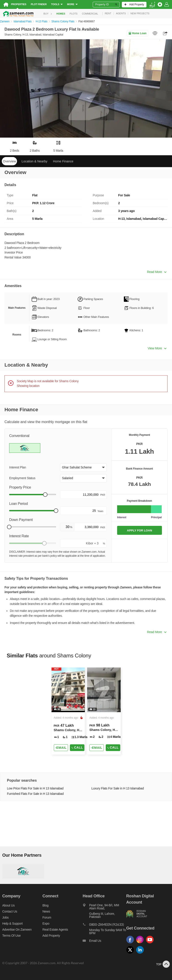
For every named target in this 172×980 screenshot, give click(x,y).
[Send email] (61, 748)
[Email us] (104, 942)
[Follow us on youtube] (151, 943)
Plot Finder (39, 4)
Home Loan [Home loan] (137, 33)
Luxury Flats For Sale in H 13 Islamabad (118, 788)
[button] (83, 468)
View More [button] (157, 348)
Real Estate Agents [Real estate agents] (55, 930)
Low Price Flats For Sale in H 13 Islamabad (35, 788)
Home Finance (63, 161)
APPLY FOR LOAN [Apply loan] (140, 530)
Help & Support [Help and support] (12, 923)
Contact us (10, 911)
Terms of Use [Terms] (11, 936)
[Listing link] (68, 711)
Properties (19, 4)
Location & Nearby (34, 161)
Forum (47, 917)
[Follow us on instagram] (141, 943)
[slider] (45, 495)
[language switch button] (152, 5)
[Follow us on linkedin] (141, 954)
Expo (46, 923)
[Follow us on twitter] (131, 954)
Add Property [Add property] (51, 936)
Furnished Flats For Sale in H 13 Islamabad (35, 794)
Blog (46, 905)
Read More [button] (157, 272)
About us (8, 905)
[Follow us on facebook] (131, 943)
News (46, 911)
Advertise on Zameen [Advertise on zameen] (17, 930)
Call (77, 747)
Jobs (5, 917)
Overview (9, 161)
